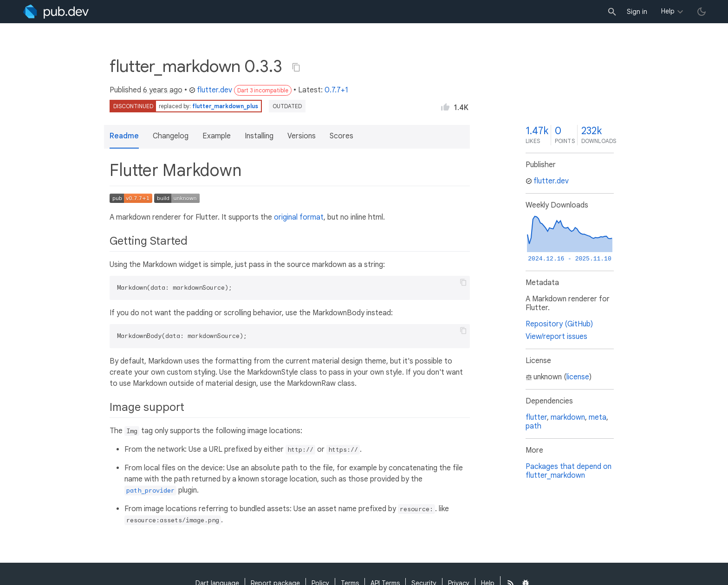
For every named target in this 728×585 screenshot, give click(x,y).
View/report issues (556, 337)
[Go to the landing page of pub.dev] (56, 12)
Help (668, 11)
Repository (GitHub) (559, 324)
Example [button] (217, 136)
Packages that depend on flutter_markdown (569, 471)
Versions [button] (302, 136)
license (578, 377)
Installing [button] (259, 136)
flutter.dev (211, 90)
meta (598, 417)
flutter (536, 417)
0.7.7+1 (336, 90)
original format (299, 217)
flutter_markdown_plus (225, 106)
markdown (568, 417)
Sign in (637, 12)
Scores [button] (341, 136)
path (533, 426)
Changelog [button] (171, 136)
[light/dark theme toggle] (702, 12)
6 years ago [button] (163, 90)
